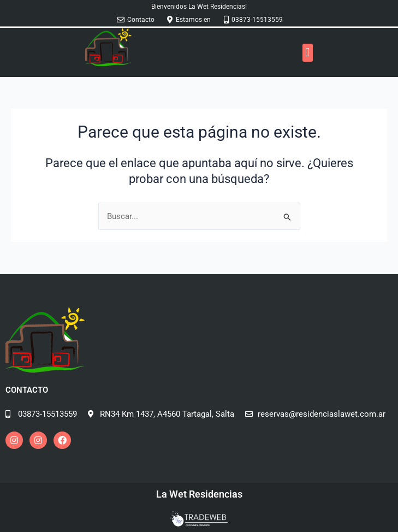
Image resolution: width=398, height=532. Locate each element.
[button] (308, 53)
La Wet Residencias (199, 494)
